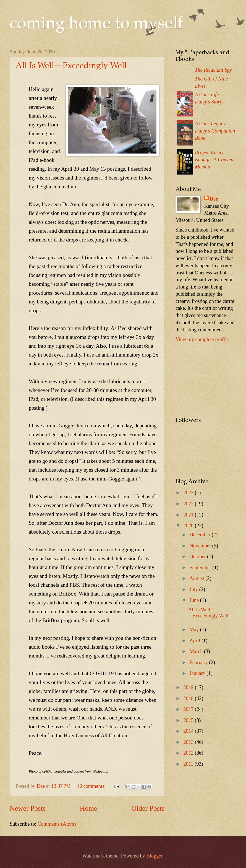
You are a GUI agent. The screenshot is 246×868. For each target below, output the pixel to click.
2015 (189, 720)
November (201, 546)
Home (89, 808)
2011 (189, 764)
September (201, 568)
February (199, 662)
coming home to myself (96, 24)
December (201, 535)
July (194, 589)
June (195, 600)
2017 (189, 709)
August (198, 578)
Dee (214, 199)
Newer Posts (28, 808)
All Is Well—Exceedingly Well (71, 66)
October (198, 557)
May (195, 630)
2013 (189, 742)
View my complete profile (202, 339)
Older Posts (148, 808)
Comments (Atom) (57, 824)
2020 (189, 526)
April (196, 641)
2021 (189, 515)
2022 (189, 504)
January (198, 673)
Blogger (155, 856)
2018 (189, 698)
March (197, 651)
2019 (189, 687)
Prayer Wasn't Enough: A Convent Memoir (215, 160)
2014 (189, 731)
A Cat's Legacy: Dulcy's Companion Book (215, 131)
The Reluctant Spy (213, 70)
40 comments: (92, 786)
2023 (189, 493)
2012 (189, 753)
